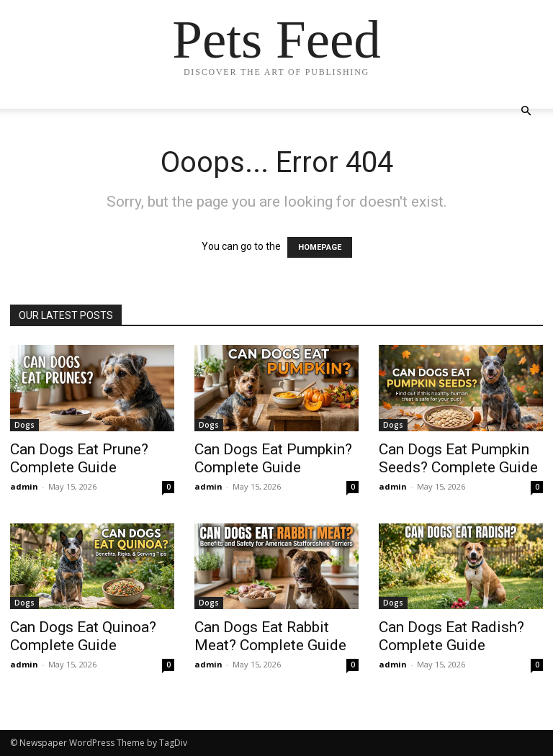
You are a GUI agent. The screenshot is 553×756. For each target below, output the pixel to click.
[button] (526, 111)
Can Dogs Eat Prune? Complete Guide (79, 458)
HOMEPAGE (320, 247)
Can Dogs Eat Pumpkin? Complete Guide (273, 458)
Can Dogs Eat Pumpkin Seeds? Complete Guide (458, 458)
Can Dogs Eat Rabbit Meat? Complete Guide (270, 636)
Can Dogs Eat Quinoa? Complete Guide (83, 636)
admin (24, 486)
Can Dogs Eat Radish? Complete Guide (451, 636)
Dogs (24, 425)
